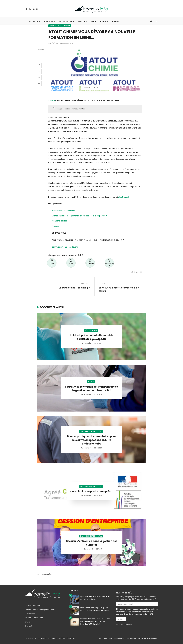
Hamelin (87, 343)
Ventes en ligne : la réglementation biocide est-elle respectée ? (79, 216)
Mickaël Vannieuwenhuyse (63, 211)
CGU (106, 638)
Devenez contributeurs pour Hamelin (40, 610)
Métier (91, 382)
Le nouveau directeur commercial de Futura (119, 289)
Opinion (104, 21)
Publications (30, 614)
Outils (81, 21)
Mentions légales (59, 221)
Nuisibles (48, 21)
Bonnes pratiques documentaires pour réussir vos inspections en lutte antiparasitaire (92, 440)
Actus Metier (66, 21)
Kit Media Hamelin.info (34, 618)
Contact (29, 626)
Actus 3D (33, 21)
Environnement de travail (60, 26)
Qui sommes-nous (33, 606)
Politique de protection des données (142, 638)
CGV (101, 638)
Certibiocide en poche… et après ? (91, 491)
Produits (56, 226)
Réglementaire (91, 330)
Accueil (52, 100)
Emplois (28, 622)
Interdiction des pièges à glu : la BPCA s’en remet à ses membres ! (95, 609)
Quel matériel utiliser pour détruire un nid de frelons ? (95, 598)
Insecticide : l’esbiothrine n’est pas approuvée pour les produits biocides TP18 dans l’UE (95, 621)
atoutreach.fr (124, 197)
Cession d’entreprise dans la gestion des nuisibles (92, 543)
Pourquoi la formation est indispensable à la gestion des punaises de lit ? (92, 389)
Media (93, 21)
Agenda (115, 21)
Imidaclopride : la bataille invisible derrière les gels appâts (92, 337)
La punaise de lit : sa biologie (74, 288)
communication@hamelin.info (65, 247)
